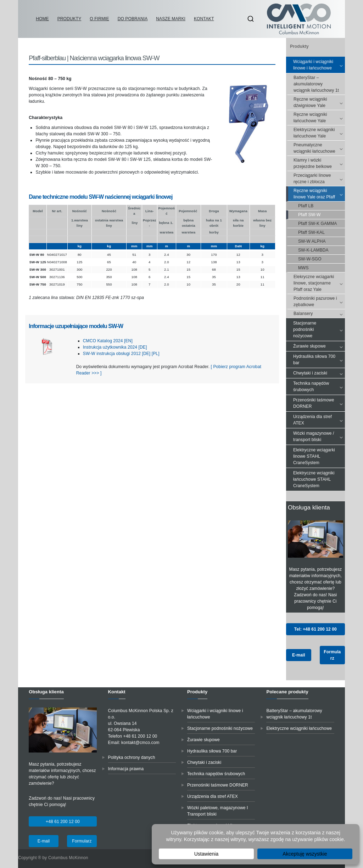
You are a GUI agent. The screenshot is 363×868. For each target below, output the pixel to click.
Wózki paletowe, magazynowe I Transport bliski (217, 811)
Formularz (332, 655)
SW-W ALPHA (312, 241)
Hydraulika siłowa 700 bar (319, 360)
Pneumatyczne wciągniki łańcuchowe (319, 148)
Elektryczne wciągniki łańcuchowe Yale (319, 133)
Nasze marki (171, 19)
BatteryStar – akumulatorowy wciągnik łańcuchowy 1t (316, 84)
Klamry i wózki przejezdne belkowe (319, 163)
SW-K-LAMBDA (313, 250)
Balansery (319, 314)
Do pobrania (133, 19)
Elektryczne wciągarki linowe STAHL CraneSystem (314, 456)
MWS (303, 268)
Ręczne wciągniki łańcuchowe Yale (319, 118)
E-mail (299, 655)
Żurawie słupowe (319, 346)
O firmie (99, 19)
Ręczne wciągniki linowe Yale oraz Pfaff (319, 194)
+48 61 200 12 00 (63, 822)
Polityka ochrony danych (132, 757)
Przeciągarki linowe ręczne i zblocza (319, 179)
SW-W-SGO (310, 259)
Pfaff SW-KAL (311, 232)
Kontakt (204, 19)
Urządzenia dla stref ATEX (319, 420)
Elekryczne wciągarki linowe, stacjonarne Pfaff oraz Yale (319, 283)
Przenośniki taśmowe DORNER (319, 403)
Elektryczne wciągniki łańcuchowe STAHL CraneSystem (314, 479)
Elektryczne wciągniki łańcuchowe (299, 728)
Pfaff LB (306, 206)
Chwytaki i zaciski (319, 373)
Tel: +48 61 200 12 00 (315, 629)
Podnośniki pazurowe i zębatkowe (319, 301)
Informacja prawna (126, 769)
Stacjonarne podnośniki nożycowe (319, 329)
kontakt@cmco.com (140, 743)
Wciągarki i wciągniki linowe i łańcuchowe (319, 65)
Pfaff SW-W (309, 215)
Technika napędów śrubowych (319, 387)
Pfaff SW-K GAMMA (318, 224)
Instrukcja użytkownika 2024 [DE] (115, 347)
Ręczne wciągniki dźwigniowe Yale (319, 102)
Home (42, 19)
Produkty (69, 19)
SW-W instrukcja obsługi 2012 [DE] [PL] (121, 354)
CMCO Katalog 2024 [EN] (108, 341)
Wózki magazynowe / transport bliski (319, 436)
